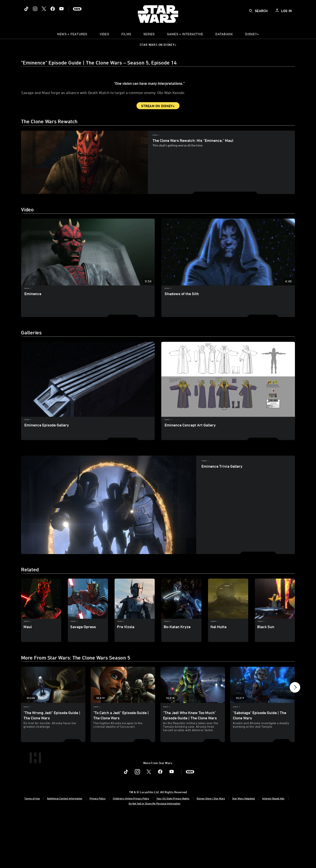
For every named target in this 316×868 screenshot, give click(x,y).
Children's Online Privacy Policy (131, 851)
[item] (72, 35)
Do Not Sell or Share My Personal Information (154, 856)
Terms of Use (32, 851)
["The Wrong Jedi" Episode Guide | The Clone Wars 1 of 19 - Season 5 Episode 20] (53, 720)
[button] (295, 722)
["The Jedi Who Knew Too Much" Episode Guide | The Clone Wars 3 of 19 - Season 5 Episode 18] (193, 720)
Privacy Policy (98, 851)
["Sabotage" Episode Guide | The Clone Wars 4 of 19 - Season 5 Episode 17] (262, 720)
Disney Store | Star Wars (211, 851)
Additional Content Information (65, 851)
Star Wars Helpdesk (244, 851)
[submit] (251, 11)
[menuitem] (104, 35)
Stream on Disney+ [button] (158, 141)
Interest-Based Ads (273, 851)
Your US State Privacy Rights (173, 851)
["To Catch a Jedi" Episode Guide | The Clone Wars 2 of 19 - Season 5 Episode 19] (123, 720)
